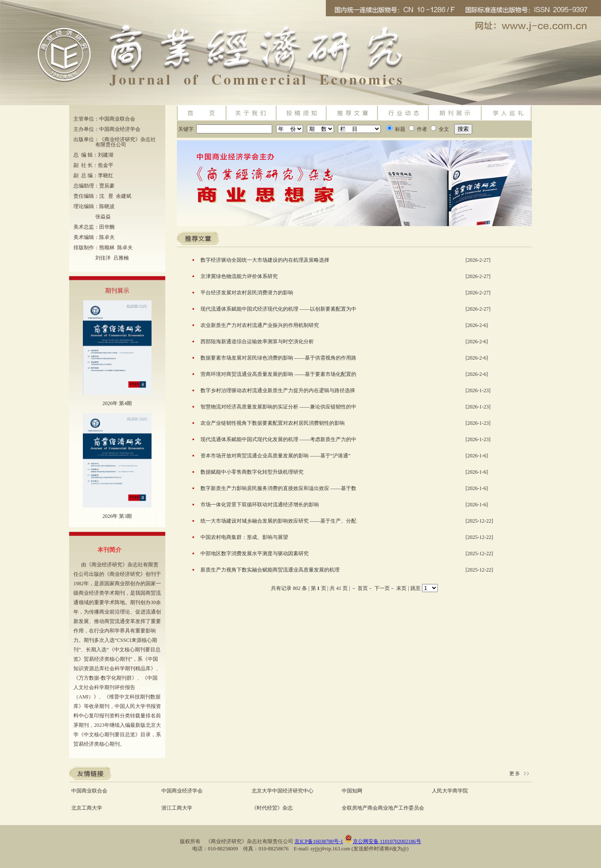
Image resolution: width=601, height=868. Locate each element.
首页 (363, 588)
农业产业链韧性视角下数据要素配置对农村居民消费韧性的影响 (273, 423)
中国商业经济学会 (182, 791)
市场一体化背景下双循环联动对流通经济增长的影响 (260, 505)
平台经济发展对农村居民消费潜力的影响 (247, 293)
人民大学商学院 (450, 791)
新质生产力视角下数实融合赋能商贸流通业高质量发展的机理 (270, 570)
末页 (401, 588)
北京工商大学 (87, 808)
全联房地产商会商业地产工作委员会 (383, 808)
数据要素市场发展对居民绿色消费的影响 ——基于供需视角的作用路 (278, 358)
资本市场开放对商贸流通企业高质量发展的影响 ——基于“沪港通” (276, 456)
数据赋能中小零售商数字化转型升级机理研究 (252, 472)
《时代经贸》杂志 (272, 808)
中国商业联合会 (89, 791)
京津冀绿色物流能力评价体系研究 (239, 276)
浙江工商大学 (177, 808)
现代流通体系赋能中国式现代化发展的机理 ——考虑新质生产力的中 (278, 439)
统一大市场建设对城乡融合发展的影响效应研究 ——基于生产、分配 (278, 521)
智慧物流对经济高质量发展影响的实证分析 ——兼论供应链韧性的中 (278, 407)
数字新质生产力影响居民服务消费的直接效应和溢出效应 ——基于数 (278, 488)
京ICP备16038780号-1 (319, 841)
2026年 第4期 (117, 403)
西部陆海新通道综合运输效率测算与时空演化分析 (257, 342)
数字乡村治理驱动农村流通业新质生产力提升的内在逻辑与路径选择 (278, 390)
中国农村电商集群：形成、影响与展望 (244, 537)
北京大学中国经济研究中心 (282, 791)
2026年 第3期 (117, 516)
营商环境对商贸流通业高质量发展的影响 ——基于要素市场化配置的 (278, 374)
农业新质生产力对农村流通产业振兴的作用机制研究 (260, 325)
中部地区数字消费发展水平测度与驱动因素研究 (255, 553)
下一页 (382, 588)
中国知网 (352, 791)
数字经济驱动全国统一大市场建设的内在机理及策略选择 (265, 260)
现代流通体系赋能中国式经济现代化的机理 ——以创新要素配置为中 (278, 309)
